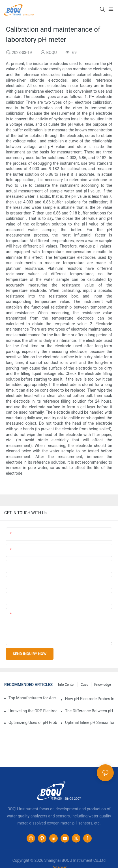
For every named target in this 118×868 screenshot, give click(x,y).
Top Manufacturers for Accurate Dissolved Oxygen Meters (33, 698)
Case (84, 685)
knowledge (103, 685)
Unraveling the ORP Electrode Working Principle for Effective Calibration (33, 711)
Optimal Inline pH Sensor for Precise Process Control (89, 722)
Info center (66, 685)
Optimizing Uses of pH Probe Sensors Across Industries (33, 722)
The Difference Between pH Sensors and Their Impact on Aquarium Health (89, 711)
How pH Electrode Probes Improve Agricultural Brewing (89, 699)
